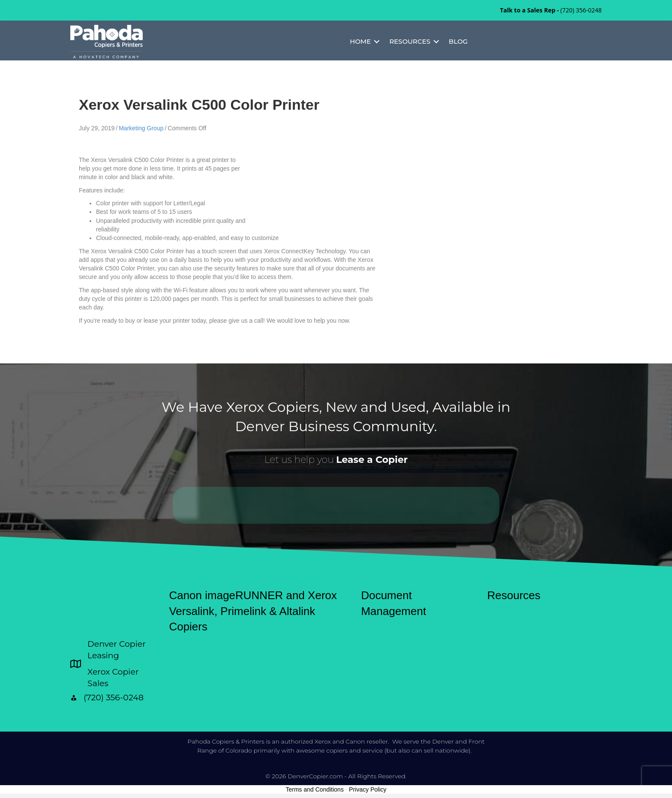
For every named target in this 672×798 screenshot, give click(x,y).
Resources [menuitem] (410, 41)
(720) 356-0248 (581, 10)
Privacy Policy (367, 789)
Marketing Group (141, 128)
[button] (377, 42)
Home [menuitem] (360, 41)
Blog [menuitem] (458, 41)
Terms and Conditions (315, 789)
